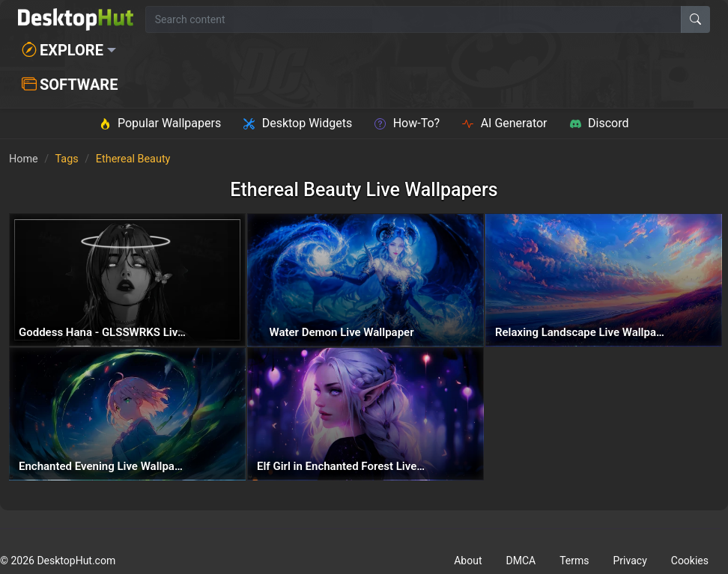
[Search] (695, 19)
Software (70, 85)
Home (24, 159)
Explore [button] (63, 50)
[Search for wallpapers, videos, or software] (413, 19)
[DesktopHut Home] (76, 19)
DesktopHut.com (76, 561)
